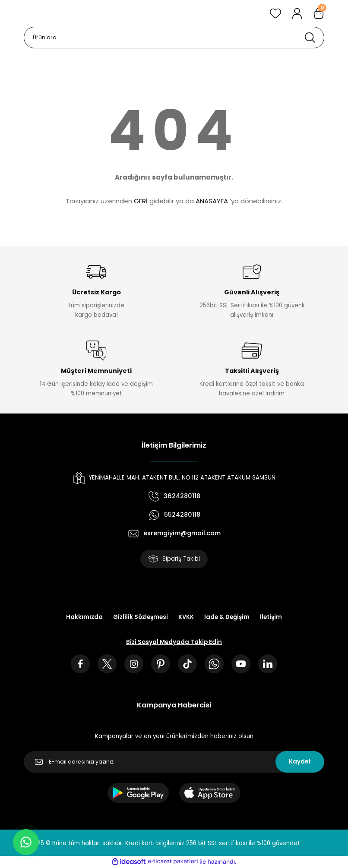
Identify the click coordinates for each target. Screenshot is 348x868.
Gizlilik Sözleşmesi (141, 617)
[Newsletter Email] (174, 762)
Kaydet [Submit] (300, 762)
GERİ (141, 201)
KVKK (186, 617)
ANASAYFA (212, 201)
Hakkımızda (84, 617)
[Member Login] (297, 13)
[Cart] (319, 13)
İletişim (271, 617)
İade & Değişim (227, 617)
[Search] (174, 38)
